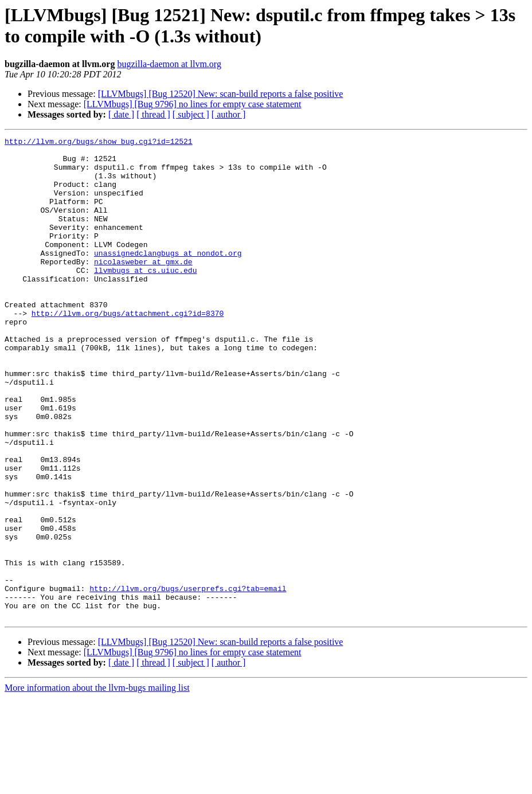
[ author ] (229, 114)
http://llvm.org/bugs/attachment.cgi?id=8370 (128, 349)
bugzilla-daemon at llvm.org (169, 64)
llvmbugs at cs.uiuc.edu (145, 298)
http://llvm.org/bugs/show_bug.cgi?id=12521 (99, 143)
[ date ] (121, 114)
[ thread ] (153, 114)
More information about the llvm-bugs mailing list (97, 784)
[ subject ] (191, 114)
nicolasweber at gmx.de (143, 287)
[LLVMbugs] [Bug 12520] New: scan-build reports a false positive (221, 94)
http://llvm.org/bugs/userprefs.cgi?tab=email (188, 679)
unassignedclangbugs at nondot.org (168, 277)
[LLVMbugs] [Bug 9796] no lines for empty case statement (193, 104)
